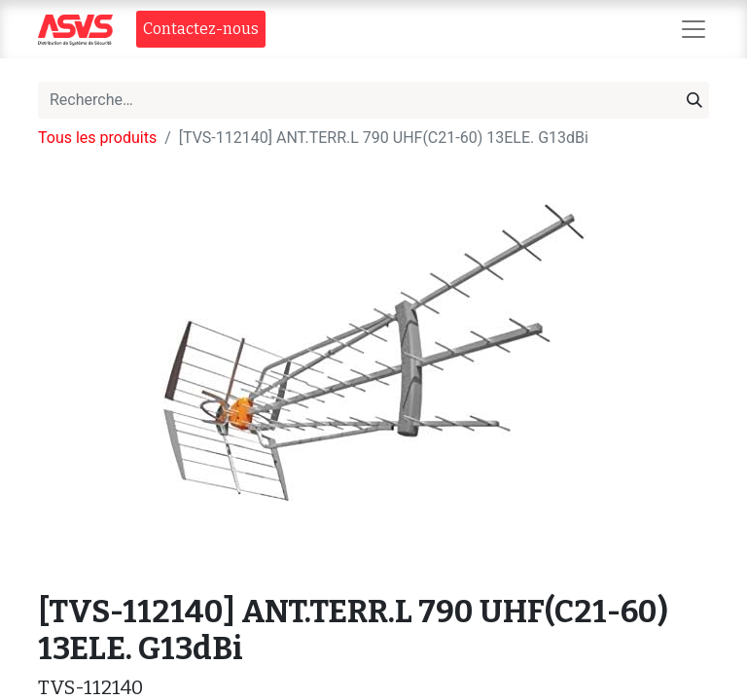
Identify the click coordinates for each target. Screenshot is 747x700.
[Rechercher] (694, 100)
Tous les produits (97, 138)
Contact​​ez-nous (201, 29)
